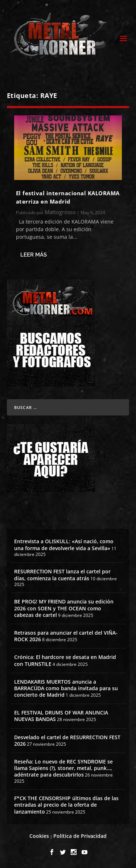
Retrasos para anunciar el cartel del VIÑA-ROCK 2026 (66, 636)
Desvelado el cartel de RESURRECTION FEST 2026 (67, 740)
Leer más (34, 255)
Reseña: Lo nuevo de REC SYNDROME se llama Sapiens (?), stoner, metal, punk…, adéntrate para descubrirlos (63, 768)
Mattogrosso (60, 212)
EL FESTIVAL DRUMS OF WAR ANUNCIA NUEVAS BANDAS (61, 716)
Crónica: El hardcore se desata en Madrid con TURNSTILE (65, 660)
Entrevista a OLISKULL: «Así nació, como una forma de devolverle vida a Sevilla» (64, 544)
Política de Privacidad (80, 836)
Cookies (39, 836)
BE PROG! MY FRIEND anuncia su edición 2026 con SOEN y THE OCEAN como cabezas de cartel (64, 608)
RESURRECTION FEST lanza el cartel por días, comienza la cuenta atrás (62, 575)
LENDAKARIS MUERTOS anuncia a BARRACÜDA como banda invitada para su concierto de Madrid (66, 688)
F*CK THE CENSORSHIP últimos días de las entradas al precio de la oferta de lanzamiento (66, 805)
